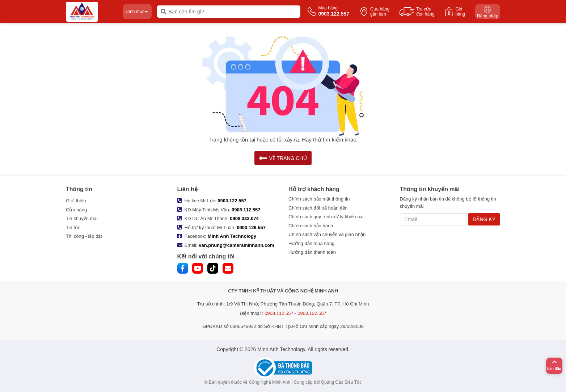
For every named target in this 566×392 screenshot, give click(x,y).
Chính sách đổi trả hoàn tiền (318, 208)
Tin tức (73, 227)
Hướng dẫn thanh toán (312, 252)
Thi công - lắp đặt (84, 236)
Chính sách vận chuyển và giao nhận (327, 234)
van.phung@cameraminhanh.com (236, 245)
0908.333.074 (244, 218)
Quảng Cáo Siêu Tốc (341, 382)
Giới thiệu (76, 201)
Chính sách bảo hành (311, 226)
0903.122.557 (232, 201)
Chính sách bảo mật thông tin (319, 199)
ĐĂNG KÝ (484, 219)
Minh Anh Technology (232, 236)
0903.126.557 (251, 227)
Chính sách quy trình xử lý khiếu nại (326, 217)
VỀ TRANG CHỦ (283, 158)
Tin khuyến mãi (82, 218)
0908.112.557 (246, 210)
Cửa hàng (76, 210)
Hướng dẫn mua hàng (311, 243)
